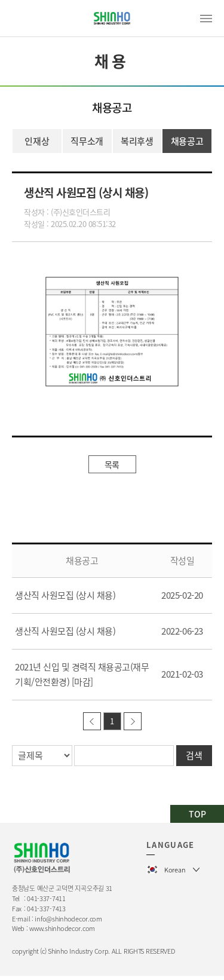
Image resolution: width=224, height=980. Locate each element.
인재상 (37, 141)
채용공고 (187, 141)
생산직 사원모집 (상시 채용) (65, 595)
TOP (197, 814)
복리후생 (137, 141)
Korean (175, 870)
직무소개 (87, 141)
